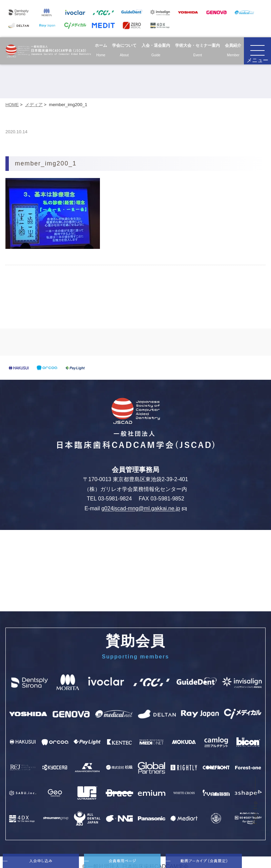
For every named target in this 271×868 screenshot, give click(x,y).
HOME (12, 105)
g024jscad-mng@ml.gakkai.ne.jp (144, 509)
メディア (34, 105)
